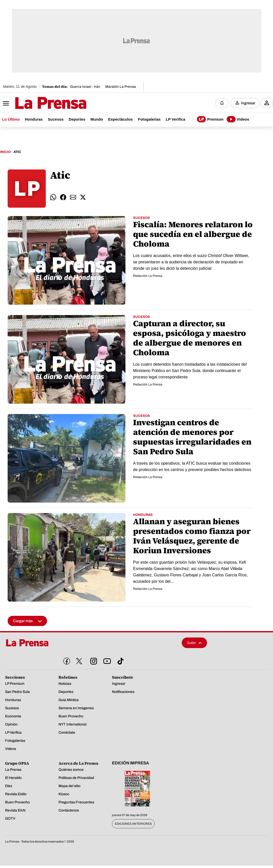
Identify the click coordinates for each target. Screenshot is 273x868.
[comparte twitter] (83, 197)
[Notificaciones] (222, 103)
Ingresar (248, 103)
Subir (194, 643)
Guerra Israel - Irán (85, 87)
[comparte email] (73, 197)
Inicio (5, 152)
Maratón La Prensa (121, 87)
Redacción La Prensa (148, 276)
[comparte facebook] (63, 197)
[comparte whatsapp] (53, 197)
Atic (17, 152)
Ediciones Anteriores (133, 824)
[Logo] (38, 104)
